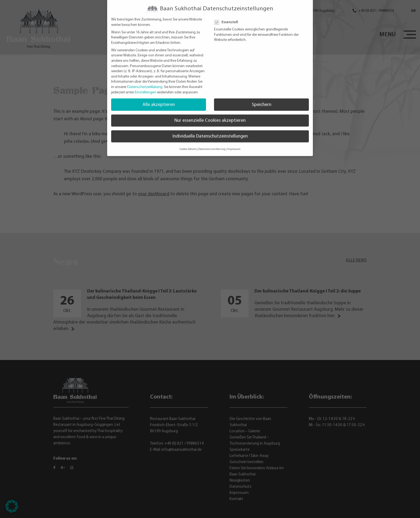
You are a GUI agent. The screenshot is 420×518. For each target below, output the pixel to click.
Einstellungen (145, 86)
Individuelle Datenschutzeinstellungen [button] (210, 129)
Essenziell (228, 15)
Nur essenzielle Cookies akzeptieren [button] (210, 114)
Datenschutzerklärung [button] (212, 142)
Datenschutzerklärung (145, 80)
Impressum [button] (234, 142)
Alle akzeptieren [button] (159, 98)
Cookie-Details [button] (188, 142)
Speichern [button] (262, 98)
